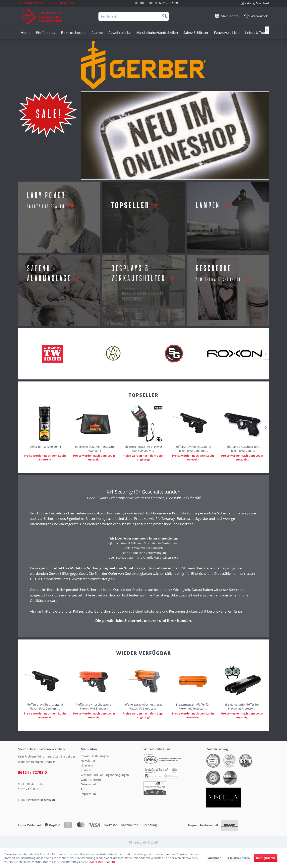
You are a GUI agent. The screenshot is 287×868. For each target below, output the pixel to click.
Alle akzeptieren (239, 858)
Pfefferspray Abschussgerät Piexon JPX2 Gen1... (242, 449)
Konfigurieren (266, 858)
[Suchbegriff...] (134, 16)
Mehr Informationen (104, 862)
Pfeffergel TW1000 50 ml (45, 447)
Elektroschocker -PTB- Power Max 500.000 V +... (143, 449)
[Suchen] (165, 16)
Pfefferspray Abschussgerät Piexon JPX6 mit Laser (143, 706)
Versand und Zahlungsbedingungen (105, 775)
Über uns (87, 765)
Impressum (88, 794)
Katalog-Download (257, 3)
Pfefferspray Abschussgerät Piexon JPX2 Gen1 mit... (193, 449)
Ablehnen (215, 858)
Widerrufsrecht (91, 780)
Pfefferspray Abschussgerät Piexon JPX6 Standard (94, 706)
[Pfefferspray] (46, 33)
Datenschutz (89, 784)
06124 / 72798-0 (32, 772)
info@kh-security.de (42, 800)
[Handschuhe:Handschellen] (157, 33)
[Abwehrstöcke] (120, 33)
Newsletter (88, 761)
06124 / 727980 (168, 3)
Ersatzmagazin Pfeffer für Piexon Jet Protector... (193, 706)
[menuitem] (254, 3)
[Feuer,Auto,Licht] (227, 33)
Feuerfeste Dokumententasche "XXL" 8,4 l (94, 449)
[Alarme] (97, 33)
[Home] (26, 33)
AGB (84, 789)
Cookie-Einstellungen (95, 756)
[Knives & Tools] (256, 33)
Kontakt (86, 770)
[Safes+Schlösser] (196, 33)
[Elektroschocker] (73, 33)
